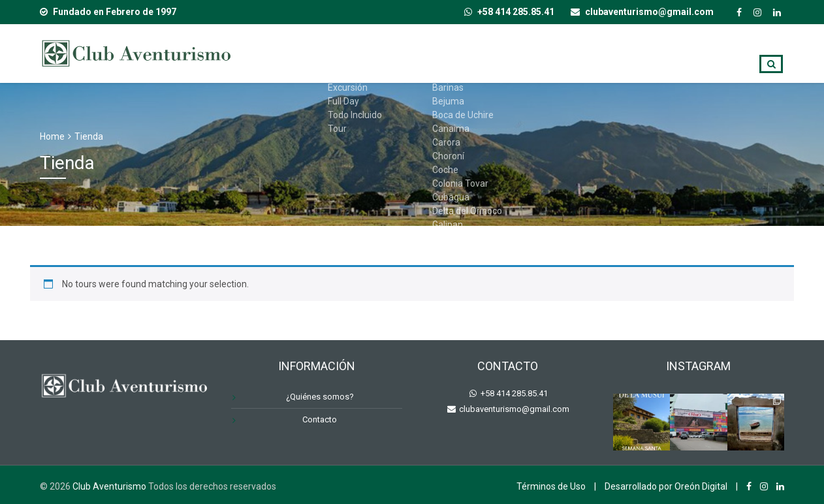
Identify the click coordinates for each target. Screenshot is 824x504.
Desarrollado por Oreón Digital (666, 486)
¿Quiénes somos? (564, 53)
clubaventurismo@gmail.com (513, 409)
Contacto (706, 53)
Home (52, 136)
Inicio (326, 53)
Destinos (475, 53)
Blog (643, 53)
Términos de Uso (551, 486)
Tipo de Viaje (396, 53)
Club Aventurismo (109, 486)
